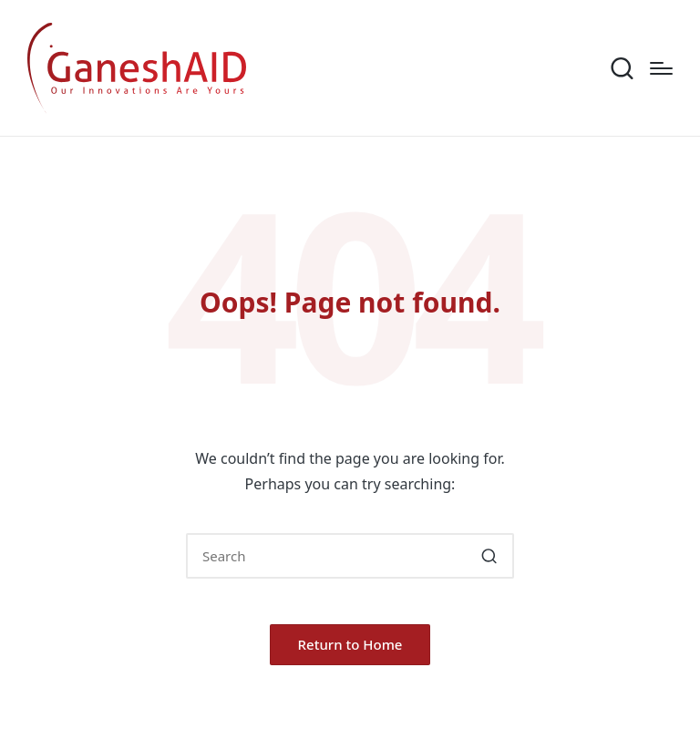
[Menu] (661, 68)
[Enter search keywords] (350, 556)
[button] (489, 556)
